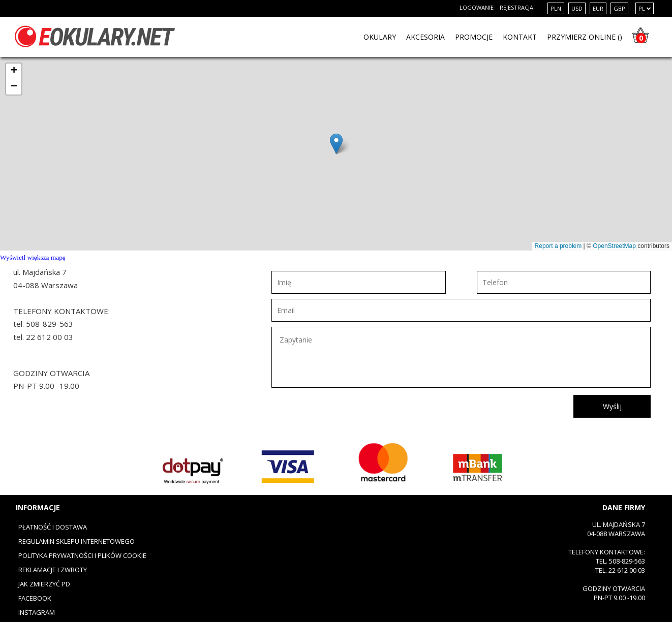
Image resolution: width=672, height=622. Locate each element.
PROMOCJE (474, 37)
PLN (556, 8)
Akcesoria (425, 37)
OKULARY (380, 37)
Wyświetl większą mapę (33, 257)
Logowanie (477, 7)
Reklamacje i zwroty (53, 570)
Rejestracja (516, 7)
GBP (619, 8)
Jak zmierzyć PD (44, 584)
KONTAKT (520, 37)
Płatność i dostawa (53, 527)
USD (577, 8)
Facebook (35, 598)
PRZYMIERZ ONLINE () (585, 37)
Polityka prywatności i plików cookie (82, 555)
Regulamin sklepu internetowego (77, 541)
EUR (598, 8)
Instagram (37, 612)
